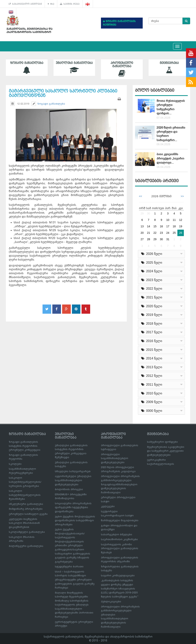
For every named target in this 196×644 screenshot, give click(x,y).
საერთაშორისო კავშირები (119, 539)
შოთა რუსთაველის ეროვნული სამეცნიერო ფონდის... (171, 107)
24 (168, 233)
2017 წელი (152, 332)
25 (174, 233)
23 (162, 233)
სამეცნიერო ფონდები (162, 442)
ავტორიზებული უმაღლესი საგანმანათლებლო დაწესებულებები (73, 480)
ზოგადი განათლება (27, 68)
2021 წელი (152, 297)
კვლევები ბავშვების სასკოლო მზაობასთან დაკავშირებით (24, 523)
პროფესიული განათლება (122, 69)
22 (155, 233)
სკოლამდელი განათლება (27, 532)
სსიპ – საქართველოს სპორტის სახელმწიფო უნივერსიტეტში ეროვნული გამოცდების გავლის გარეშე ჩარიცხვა (75, 580)
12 (181, 220)
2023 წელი (152, 280)
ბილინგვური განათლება (26, 546)
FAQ (51, 4)
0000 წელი (152, 411)
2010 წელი (152, 393)
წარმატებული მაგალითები (120, 520)
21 (149, 233)
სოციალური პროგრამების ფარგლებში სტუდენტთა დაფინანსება (73, 507)
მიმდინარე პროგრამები (26, 509)
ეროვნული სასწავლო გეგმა (28, 514)
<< (141, 196)
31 (168, 239)
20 (142, 233)
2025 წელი (152, 263)
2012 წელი (152, 376)
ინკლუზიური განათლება (26, 504)
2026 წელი (152, 254)
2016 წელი (152, 341)
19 (181, 226)
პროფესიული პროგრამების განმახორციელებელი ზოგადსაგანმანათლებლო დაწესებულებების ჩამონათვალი (120, 484)
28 (149, 239)
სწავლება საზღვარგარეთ (73, 471)
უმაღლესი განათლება (74, 68)
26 (181, 233)
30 (149, 213)
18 (174, 226)
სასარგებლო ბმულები (25, 4)
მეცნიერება (169, 68)
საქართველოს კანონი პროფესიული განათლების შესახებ (120, 548)
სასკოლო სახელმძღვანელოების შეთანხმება (25, 495)
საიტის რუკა (70, 4)
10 (168, 220)
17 (168, 226)
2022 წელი (152, 289)
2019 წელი (152, 315)
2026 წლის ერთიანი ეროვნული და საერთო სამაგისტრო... (171, 134)
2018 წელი (152, 324)
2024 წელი (152, 271)
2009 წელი (152, 402)
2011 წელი (152, 385)
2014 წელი (152, 358)
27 (142, 239)
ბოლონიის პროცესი (69, 489)
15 (155, 226)
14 (149, 226)
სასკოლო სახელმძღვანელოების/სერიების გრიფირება (25, 482)
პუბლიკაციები (111, 601)
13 (142, 226)
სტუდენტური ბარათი (69, 567)
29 (142, 213)
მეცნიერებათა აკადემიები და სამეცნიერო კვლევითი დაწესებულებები (166, 451)
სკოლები (15, 464)
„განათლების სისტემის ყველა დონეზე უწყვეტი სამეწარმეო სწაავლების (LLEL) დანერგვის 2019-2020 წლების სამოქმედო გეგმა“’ (120, 588)
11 (174, 220)
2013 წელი (152, 367)
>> (182, 196)
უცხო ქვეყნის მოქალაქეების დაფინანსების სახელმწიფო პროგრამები (75, 520)
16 (162, 226)
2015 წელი (152, 350)
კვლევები (108, 506)
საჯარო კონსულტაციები (118, 575)
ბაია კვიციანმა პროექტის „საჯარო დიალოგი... (170, 158)
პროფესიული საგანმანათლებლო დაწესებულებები (115, 458)
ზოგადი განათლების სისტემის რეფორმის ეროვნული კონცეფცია (25, 446)
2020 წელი (152, 306)
